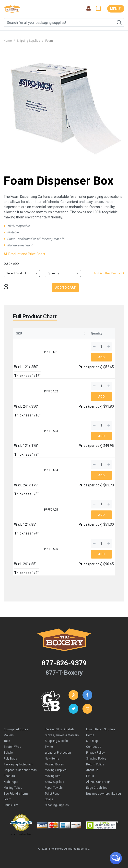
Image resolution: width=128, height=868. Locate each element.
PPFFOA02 (51, 391)
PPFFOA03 (51, 431)
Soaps (49, 799)
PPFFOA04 (51, 470)
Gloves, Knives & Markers (62, 735)
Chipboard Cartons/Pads (20, 770)
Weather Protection (58, 753)
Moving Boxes (54, 764)
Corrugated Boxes (16, 729)
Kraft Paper (11, 782)
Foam (49, 41)
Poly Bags (10, 759)
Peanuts (9, 776)
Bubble (8, 753)
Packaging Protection (18, 764)
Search (119, 23)
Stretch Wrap (12, 747)
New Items (52, 759)
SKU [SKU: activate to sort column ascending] (19, 334)
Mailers (9, 735)
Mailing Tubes (13, 788)
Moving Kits (53, 776)
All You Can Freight (99, 782)
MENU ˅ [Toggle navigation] (116, 9)
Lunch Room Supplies (101, 729)
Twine (49, 747)
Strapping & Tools (56, 741)
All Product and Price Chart (24, 254)
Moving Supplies (56, 770)
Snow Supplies (54, 782)
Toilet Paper (53, 794)
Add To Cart (65, 287)
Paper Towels (54, 788)
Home (8, 41)
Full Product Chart (35, 316)
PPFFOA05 (51, 510)
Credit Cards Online (21, 834)
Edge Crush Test (97, 788)
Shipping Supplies (29, 41)
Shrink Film (11, 805)
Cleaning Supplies (57, 805)
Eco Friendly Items (16, 794)
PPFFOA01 (51, 352)
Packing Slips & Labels (60, 729)
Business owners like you (104, 794)
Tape (7, 741)
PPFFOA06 (51, 549)
